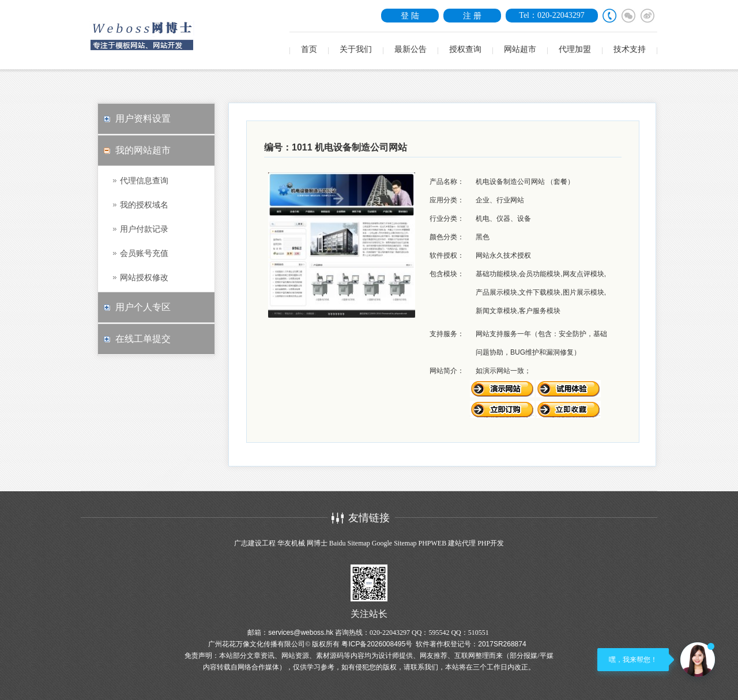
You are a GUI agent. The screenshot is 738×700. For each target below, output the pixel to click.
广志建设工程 (255, 543)
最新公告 (411, 49)
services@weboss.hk (301, 633)
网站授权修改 (144, 277)
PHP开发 (491, 543)
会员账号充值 (144, 253)
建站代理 (462, 543)
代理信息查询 (144, 180)
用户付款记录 (144, 229)
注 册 (472, 16)
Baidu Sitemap (350, 543)
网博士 (317, 543)
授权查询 (465, 49)
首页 (309, 49)
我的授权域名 (144, 205)
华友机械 (291, 543)
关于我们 (356, 49)
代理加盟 (575, 49)
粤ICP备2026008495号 (377, 644)
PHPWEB (432, 543)
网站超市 (520, 49)
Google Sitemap (394, 543)
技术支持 (630, 49)
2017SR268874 (502, 644)
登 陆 (410, 16)
